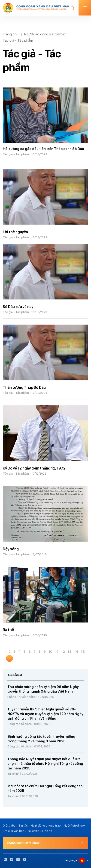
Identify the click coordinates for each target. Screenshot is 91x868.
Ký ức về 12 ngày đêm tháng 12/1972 (34, 468)
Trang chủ (11, 34)
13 (70, 652)
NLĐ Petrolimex (74, 826)
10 (50, 652)
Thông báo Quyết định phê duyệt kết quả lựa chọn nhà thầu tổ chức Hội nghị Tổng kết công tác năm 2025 (45, 764)
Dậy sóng (11, 549)
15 (83, 652)
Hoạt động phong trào (46, 826)
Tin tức (23, 826)
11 (57, 652)
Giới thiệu (9, 826)
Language (71, 860)
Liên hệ (47, 831)
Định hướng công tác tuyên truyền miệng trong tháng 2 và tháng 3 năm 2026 (41, 739)
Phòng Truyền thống (21, 697)
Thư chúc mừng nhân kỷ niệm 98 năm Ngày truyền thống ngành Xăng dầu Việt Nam (43, 689)
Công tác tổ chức (20, 724)
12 (63, 652)
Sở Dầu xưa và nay (18, 307)
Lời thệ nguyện (15, 232)
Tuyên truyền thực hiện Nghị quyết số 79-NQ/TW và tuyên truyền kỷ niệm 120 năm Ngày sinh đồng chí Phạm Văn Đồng (45, 714)
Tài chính (13, 774)
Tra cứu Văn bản (14, 831)
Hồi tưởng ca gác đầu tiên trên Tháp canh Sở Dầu (43, 149)
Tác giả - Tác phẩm (18, 40)
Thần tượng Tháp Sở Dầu (24, 387)
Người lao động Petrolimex (45, 34)
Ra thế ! (9, 630)
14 (76, 652)
